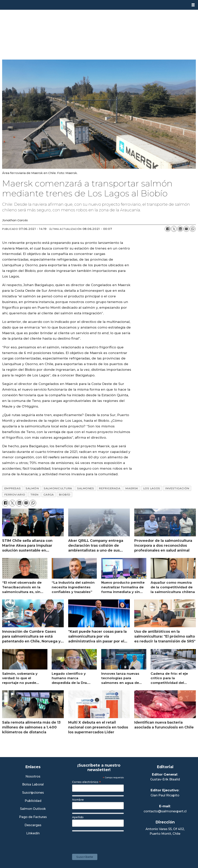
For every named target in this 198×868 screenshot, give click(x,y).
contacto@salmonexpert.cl (165, 811)
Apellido (78, 817)
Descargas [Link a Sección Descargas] (33, 825)
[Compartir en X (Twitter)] (174, 229)
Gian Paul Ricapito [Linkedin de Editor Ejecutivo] (165, 795)
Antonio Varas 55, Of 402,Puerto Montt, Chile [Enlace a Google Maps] (165, 831)
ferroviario (15, 495)
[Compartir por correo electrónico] (186, 229)
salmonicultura (58, 488)
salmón (32, 488)
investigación (177, 488)
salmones (85, 488)
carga (49, 495)
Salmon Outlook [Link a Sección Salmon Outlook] (33, 809)
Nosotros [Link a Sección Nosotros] (33, 777)
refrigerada (110, 488)
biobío (65, 495)
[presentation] (102, 841)
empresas (12, 488)
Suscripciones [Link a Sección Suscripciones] (33, 793)
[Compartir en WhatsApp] (193, 229)
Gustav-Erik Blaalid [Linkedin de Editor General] (165, 779)
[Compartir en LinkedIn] (180, 229)
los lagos (152, 488)
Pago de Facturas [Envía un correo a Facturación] (33, 817)
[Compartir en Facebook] (168, 229)
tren (34, 495)
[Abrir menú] (193, 5)
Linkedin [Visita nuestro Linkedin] (33, 833)
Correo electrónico (86, 782)
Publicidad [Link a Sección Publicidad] (33, 801)
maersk (132, 488)
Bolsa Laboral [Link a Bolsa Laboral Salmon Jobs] (33, 785)
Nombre (78, 800)
